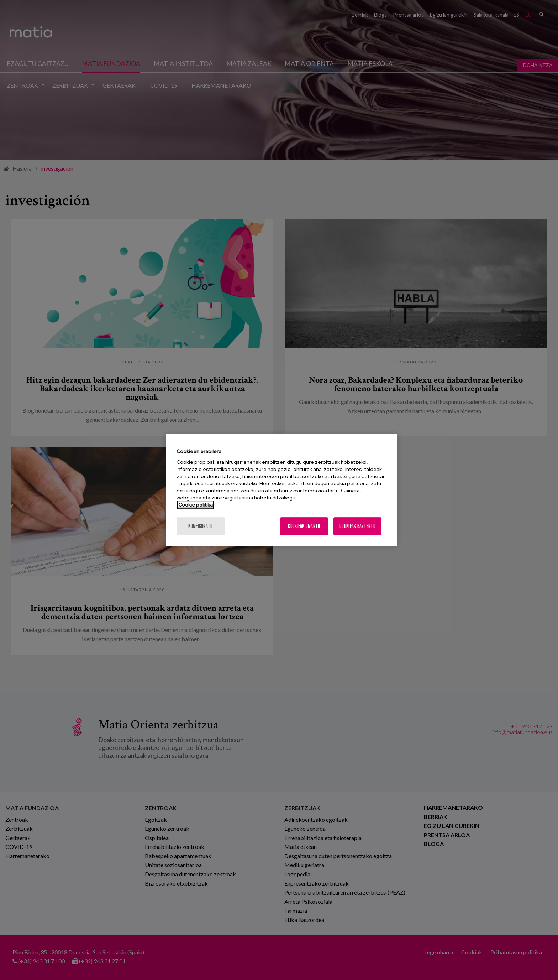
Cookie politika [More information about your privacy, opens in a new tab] (196, 505)
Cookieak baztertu (357, 526)
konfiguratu (200, 526)
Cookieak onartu (304, 526)
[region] (281, 490)
